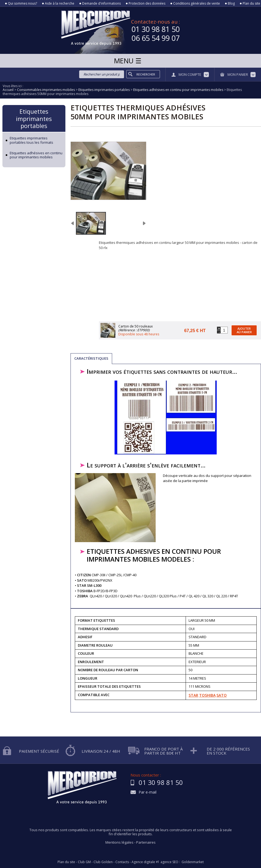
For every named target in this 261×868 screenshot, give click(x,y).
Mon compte (190, 74)
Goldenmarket (193, 862)
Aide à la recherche (60, 4)
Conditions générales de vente (197, 4)
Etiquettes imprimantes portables (34, 118)
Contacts (122, 862)
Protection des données (147, 4)
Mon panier (238, 74)
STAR (193, 695)
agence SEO (169, 862)
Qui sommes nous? (22, 4)
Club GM (84, 862)
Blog (231, 4)
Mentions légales (119, 842)
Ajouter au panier (244, 330)
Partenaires (146, 842)
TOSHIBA (207, 695)
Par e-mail (148, 792)
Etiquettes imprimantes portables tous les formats (31, 140)
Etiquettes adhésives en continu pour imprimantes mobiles (36, 155)
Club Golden (103, 862)
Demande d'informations (101, 4)
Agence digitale (143, 862)
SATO (222, 695)
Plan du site (251, 4)
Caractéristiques (91, 358)
